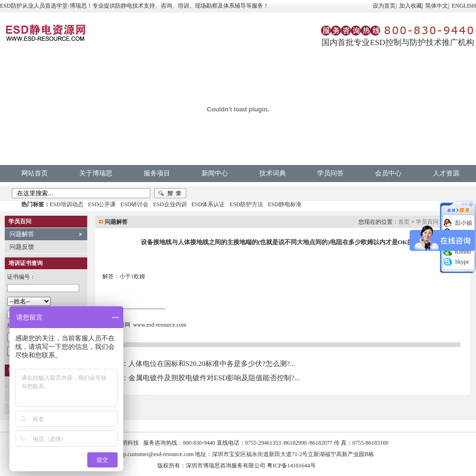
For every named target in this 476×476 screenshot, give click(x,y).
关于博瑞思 (96, 173)
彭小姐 (464, 223)
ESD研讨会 (134, 204)
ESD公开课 (102, 204)
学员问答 (330, 173)
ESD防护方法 (246, 204)
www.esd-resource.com (160, 325)
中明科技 (128, 443)
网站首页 (35, 173)
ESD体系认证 (208, 204)
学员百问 (427, 222)
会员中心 (388, 173)
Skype (462, 262)
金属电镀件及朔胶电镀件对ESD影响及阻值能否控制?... (214, 378)
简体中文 (437, 6)
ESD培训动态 (67, 204)
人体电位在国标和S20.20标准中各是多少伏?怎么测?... (212, 364)
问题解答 (22, 234)
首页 (404, 222)
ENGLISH (464, 6)
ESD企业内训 (170, 204)
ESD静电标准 (285, 204)
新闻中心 (215, 173)
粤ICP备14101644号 (291, 466)
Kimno (463, 252)
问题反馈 (22, 247)
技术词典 (273, 173)
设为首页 (384, 6)
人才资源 (446, 173)
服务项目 (157, 173)
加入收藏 (411, 6)
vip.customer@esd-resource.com (156, 454)
